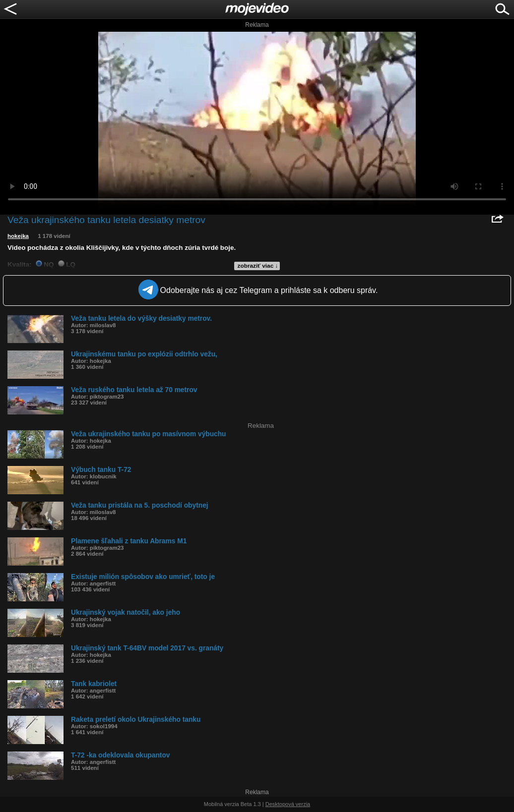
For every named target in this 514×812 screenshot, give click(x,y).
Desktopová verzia (288, 804)
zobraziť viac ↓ (258, 266)
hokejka (18, 236)
